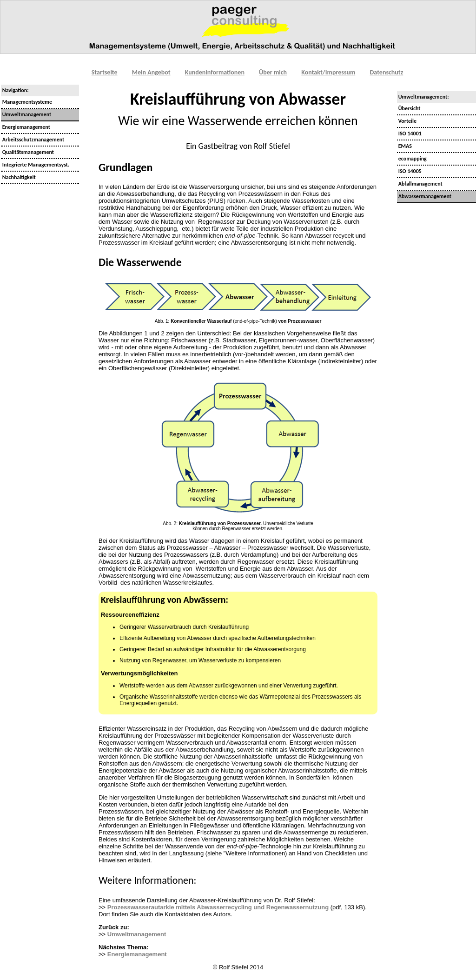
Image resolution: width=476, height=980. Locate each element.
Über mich (273, 72)
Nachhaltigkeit (18, 177)
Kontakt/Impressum (328, 72)
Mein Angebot (151, 72)
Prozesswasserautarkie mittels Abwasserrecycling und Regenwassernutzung (218, 907)
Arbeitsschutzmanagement (33, 140)
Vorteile (407, 121)
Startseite (105, 72)
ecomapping (412, 159)
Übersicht (409, 108)
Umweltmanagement (137, 934)
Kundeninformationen (215, 72)
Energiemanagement (26, 127)
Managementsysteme (26, 102)
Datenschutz (387, 72)
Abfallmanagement (420, 184)
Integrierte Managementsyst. (35, 165)
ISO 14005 (409, 171)
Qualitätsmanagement (27, 152)
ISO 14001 (409, 133)
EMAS (404, 146)
